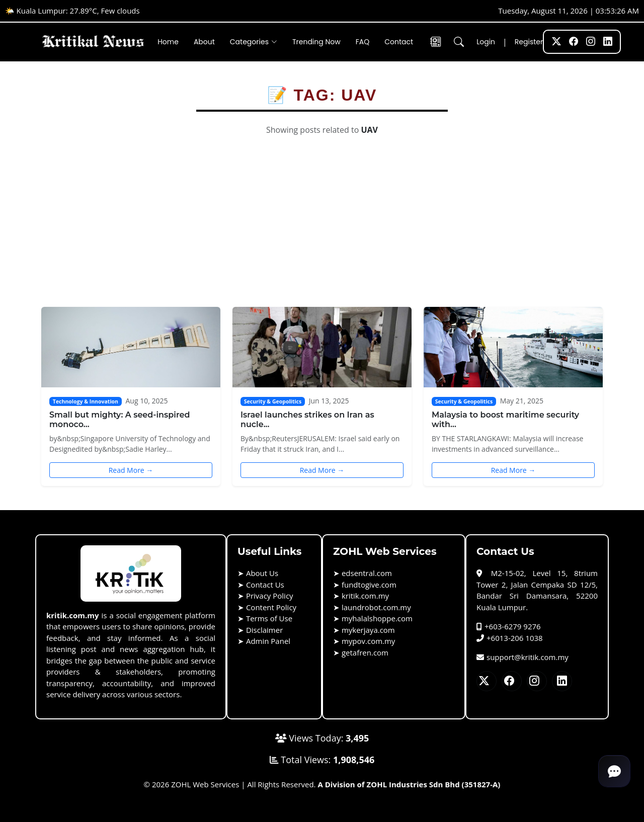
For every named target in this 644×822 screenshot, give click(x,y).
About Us (262, 573)
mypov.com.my (368, 641)
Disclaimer (264, 630)
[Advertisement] (322, 231)
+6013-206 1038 (510, 638)
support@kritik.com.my (522, 657)
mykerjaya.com (368, 630)
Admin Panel (268, 641)
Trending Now (316, 42)
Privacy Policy (270, 596)
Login (486, 42)
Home (168, 42)
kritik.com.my (365, 596)
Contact (399, 42)
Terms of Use (269, 618)
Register (529, 42)
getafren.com (365, 652)
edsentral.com (367, 573)
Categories (254, 42)
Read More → (131, 470)
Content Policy (271, 607)
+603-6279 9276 (509, 626)
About (204, 42)
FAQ (363, 42)
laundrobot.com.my (376, 607)
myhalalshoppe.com (377, 618)
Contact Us (265, 585)
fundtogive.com (369, 585)
